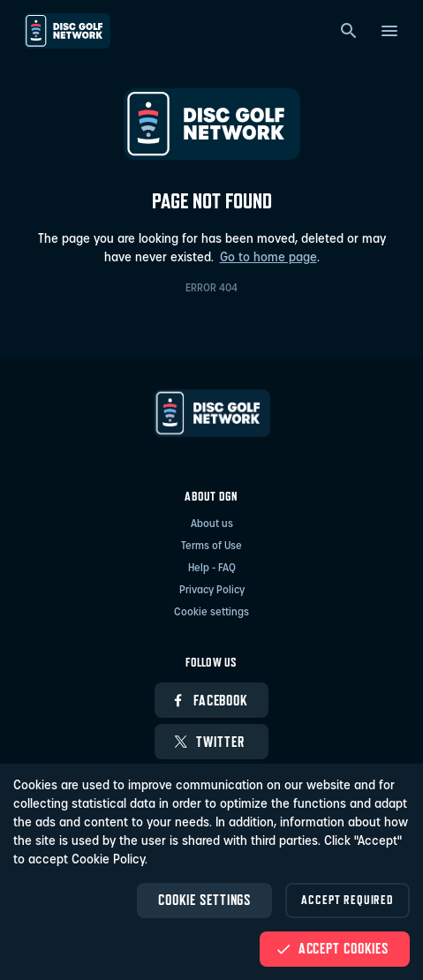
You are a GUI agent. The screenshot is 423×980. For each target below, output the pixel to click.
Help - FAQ (212, 569)
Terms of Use (211, 547)
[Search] (349, 31)
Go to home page (268, 258)
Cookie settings (211, 613)
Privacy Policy (212, 591)
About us (212, 524)
